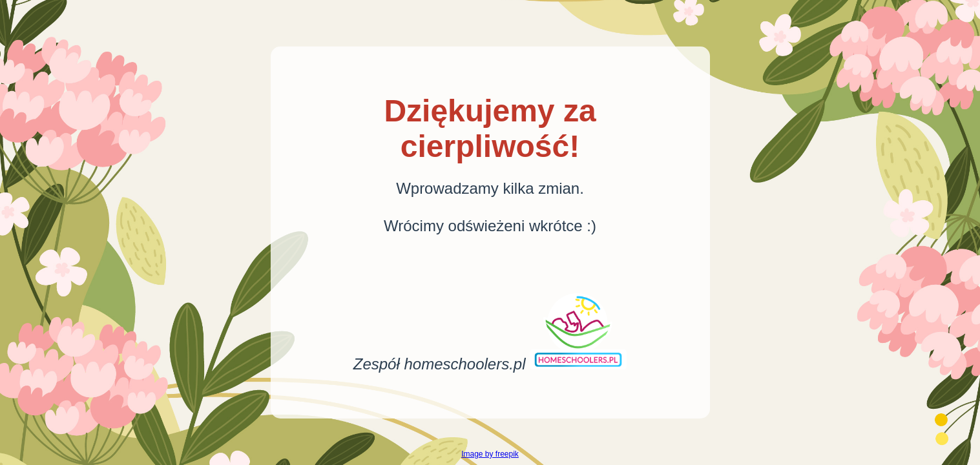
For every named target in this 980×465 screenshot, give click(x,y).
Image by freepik (490, 454)
